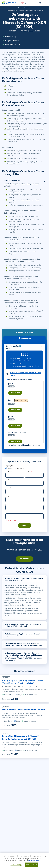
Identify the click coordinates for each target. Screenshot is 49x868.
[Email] (24, 483)
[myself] (6, 468)
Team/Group (20, 468)
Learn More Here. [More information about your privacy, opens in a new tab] (34, 861)
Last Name (29, 472)
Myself (10, 468)
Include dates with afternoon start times (19, 380)
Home (20, 8)
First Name (9, 472)
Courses (27, 8)
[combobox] (8, 492)
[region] (26, 412)
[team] (15, 468)
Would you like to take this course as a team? (26, 374)
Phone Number (10, 488)
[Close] (46, 857)
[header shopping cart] (40, 3)
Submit (25, 525)
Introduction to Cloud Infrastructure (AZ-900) (24, 710)
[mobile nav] (46, 3)
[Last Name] (34, 475)
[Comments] (24, 516)
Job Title (8, 504)
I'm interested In (10, 512)
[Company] (24, 500)
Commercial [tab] (24, 338)
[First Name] (15, 475)
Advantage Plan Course (30, 31)
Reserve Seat (15, 393)
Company (9, 496)
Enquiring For (9, 466)
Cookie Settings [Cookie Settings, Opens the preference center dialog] (16, 866)
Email (7, 480)
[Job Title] (24, 508)
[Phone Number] (24, 492)
